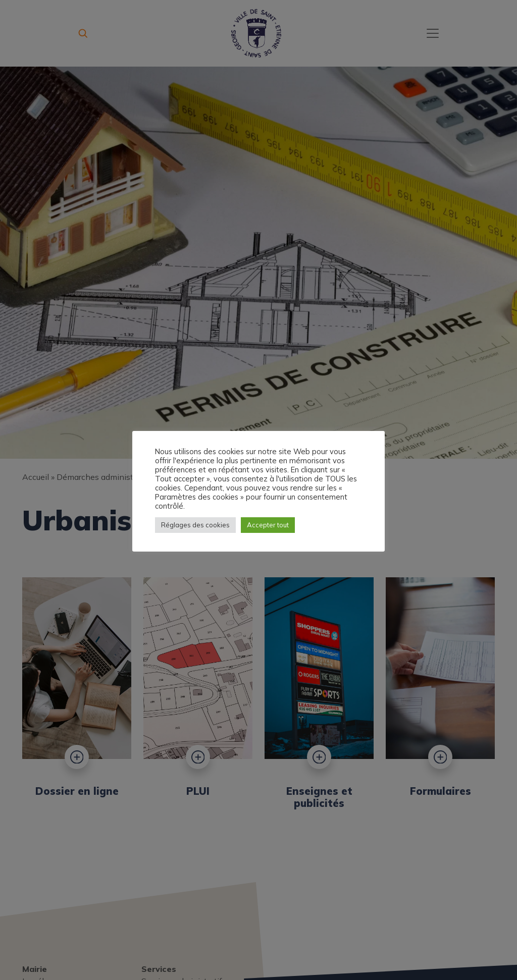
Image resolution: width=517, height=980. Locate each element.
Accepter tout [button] (268, 525)
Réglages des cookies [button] (195, 525)
